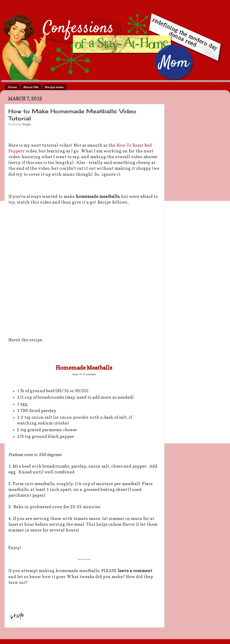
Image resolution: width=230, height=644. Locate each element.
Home (12, 87)
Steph (26, 124)
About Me (31, 87)
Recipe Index (54, 87)
